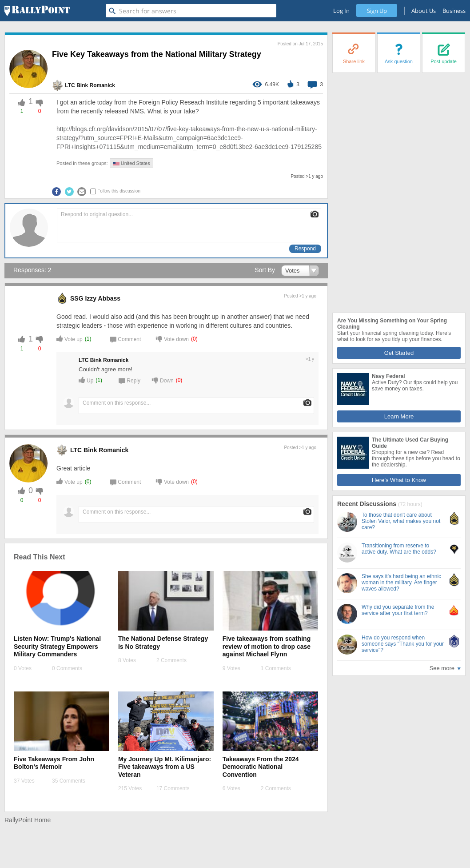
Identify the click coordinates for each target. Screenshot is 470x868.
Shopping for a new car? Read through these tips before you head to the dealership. (416, 458)
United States (131, 163)
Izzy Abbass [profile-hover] (103, 298)
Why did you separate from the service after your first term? (398, 610)
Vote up (70, 339)
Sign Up (377, 11)
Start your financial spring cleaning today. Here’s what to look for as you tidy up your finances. (394, 336)
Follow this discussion (119, 191)
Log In (341, 11)
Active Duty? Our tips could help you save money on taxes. (415, 386)
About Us (424, 11)
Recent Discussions (368, 504)
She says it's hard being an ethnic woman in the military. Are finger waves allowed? (401, 583)
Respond (305, 249)
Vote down (172, 339)
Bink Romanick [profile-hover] (96, 85)
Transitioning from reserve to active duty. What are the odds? (399, 549)
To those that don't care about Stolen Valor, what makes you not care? (401, 521)
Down (163, 380)
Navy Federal (388, 376)
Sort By (265, 270)
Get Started (399, 353)
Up (86, 380)
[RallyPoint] (37, 11)
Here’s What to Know (399, 480)
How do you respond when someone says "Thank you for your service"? (403, 644)
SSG (77, 298)
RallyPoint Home (28, 820)
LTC (70, 85)
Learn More (399, 416)
